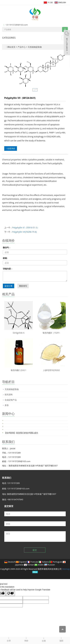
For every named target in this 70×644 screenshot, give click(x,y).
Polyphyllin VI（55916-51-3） (26, 228)
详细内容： (8, 269)
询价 (26, 639)
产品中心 (22, 47)
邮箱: (5, 258)
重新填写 (23, 286)
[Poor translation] (10, 594)
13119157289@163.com (17, 25)
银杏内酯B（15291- (52, 333)
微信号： (7, 247)
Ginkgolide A (19, 333)
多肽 (7, 405)
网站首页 (11, 47)
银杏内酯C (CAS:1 (19, 370)
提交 (35, 550)
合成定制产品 (11, 400)
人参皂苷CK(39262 (52, 370)
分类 (44, 640)
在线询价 (11, 148)
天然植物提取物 (34, 47)
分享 (9, 639)
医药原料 (9, 395)
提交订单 (9, 286)
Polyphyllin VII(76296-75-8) (24, 232)
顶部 (61, 639)
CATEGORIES (9, 38)
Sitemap (66, 569)
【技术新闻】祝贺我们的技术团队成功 (21, 433)
